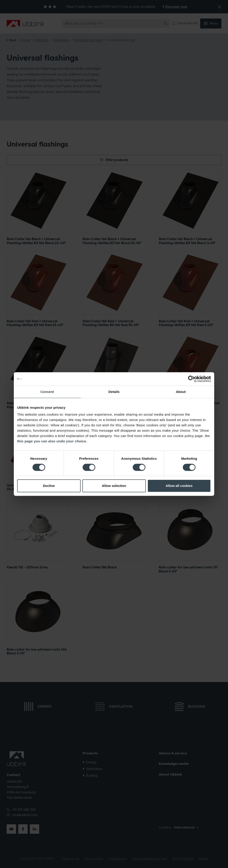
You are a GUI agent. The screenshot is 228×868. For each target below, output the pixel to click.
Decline (49, 486)
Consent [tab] (47, 392)
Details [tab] (114, 392)
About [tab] (181, 392)
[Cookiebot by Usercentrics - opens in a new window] (191, 379)
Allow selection (114, 486)
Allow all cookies (179, 486)
